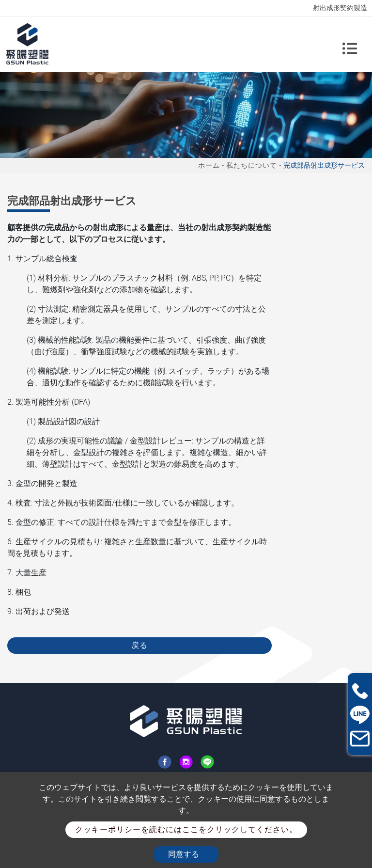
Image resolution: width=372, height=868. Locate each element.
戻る (139, 645)
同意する (184, 854)
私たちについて (252, 165)
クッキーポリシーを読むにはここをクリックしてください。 (186, 829)
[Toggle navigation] (350, 44)
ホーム (209, 165)
